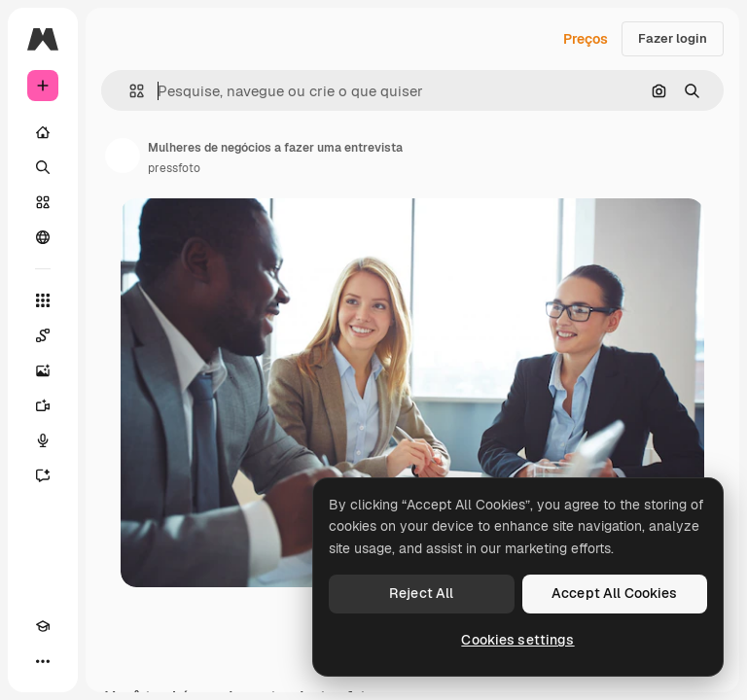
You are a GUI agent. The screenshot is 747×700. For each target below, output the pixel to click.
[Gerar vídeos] (43, 405)
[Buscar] (43, 167)
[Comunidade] (43, 237)
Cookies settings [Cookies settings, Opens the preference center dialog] (517, 640)
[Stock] (43, 202)
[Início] (43, 132)
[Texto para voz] (43, 440)
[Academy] (43, 626)
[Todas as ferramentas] (43, 300)
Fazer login (673, 38)
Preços (586, 39)
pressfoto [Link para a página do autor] (174, 168)
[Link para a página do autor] (123, 156)
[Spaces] (43, 335)
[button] (129, 91)
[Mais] (43, 661)
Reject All (421, 593)
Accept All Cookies (615, 593)
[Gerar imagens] (43, 370)
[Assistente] (43, 475)
